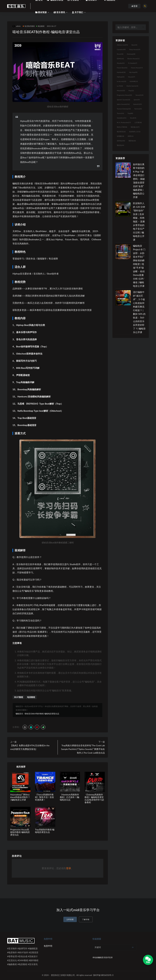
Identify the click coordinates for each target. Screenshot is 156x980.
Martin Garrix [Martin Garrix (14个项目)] (132, 86)
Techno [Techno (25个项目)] (138, 109)
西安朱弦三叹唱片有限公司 (63, 975)
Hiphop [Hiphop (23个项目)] (121, 77)
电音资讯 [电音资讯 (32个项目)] (121, 132)
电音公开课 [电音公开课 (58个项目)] (122, 127)
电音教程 (31, 697)
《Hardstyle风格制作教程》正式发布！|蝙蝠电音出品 (70, 797)
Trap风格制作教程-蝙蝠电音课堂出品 (45, 831)
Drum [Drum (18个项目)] (120, 54)
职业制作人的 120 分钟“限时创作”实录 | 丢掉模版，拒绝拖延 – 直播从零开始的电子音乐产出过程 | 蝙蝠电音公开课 (139, 221)
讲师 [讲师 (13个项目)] (130, 136)
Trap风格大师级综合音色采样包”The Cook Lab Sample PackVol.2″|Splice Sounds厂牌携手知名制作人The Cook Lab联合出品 (83, 749)
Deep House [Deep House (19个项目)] (135, 49)
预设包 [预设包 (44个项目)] (120, 145)
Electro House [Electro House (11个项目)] (134, 59)
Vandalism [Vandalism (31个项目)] (122, 118)
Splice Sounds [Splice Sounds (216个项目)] (123, 104)
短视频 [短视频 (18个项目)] (120, 136)
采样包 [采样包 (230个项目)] (121, 141)
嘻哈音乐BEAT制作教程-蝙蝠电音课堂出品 (42, 714)
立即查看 (70, 919)
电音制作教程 (29, 26)
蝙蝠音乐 (19, 714)
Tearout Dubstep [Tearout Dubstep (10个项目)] (124, 109)
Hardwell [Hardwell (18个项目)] (121, 72)
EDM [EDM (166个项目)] (120, 59)
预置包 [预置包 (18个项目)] (132, 141)
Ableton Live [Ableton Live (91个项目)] (122, 45)
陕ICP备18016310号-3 (103, 975)
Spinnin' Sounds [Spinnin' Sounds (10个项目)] (123, 100)
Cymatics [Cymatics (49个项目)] (121, 49)
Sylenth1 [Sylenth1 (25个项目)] (138, 104)
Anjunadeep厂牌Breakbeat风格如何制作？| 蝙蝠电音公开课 (20, 797)
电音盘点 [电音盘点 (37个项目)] (135, 127)
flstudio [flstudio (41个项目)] (121, 63)
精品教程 (40, 26)
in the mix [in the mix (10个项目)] (121, 81)
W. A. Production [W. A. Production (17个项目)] (124, 122)
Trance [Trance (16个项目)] (120, 113)
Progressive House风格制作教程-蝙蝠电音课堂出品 (20, 832)
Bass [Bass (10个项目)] (134, 45)
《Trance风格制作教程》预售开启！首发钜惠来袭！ (44, 797)
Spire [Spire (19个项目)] (137, 100)
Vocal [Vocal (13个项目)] (133, 118)
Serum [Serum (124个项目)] (139, 95)
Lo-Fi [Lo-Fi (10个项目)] (120, 86)
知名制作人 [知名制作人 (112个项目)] (135, 132)
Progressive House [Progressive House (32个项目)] (124, 95)
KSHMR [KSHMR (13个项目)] (134, 81)
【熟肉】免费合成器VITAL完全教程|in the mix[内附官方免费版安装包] (30, 747)
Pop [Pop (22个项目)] (131, 90)
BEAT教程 (19, 697)
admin (17, 26)
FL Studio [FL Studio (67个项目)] (133, 63)
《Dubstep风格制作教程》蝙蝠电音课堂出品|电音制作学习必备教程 (94, 798)
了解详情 (86, 919)
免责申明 (48, 946)
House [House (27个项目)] (132, 77)
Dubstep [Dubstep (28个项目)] (131, 54)
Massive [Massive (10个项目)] (121, 90)
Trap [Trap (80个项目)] (130, 113)
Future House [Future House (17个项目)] (137, 68)
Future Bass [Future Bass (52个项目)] (122, 68)
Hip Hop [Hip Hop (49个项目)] (133, 72)
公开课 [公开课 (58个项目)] (138, 122)
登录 (69, 868)
